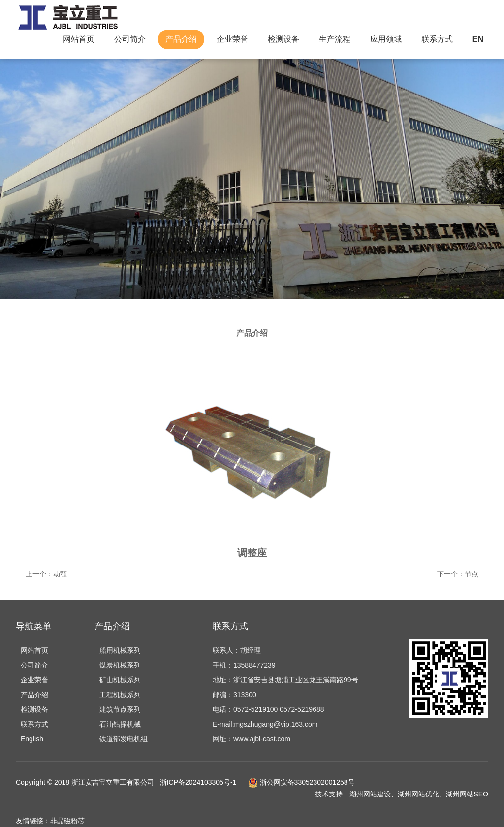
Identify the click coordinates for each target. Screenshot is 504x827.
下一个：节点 (458, 574)
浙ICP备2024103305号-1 (198, 782)
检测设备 (283, 39)
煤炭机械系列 (120, 665)
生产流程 (335, 39)
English (32, 739)
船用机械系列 (120, 650)
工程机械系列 (120, 695)
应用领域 (386, 39)
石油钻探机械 (120, 724)
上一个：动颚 (46, 574)
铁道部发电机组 (124, 739)
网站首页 (79, 39)
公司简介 (130, 39)
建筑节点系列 (120, 709)
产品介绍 (181, 39)
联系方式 (437, 39)
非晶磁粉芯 (67, 821)
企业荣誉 (232, 39)
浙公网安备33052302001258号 (300, 782)
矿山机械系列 (120, 680)
